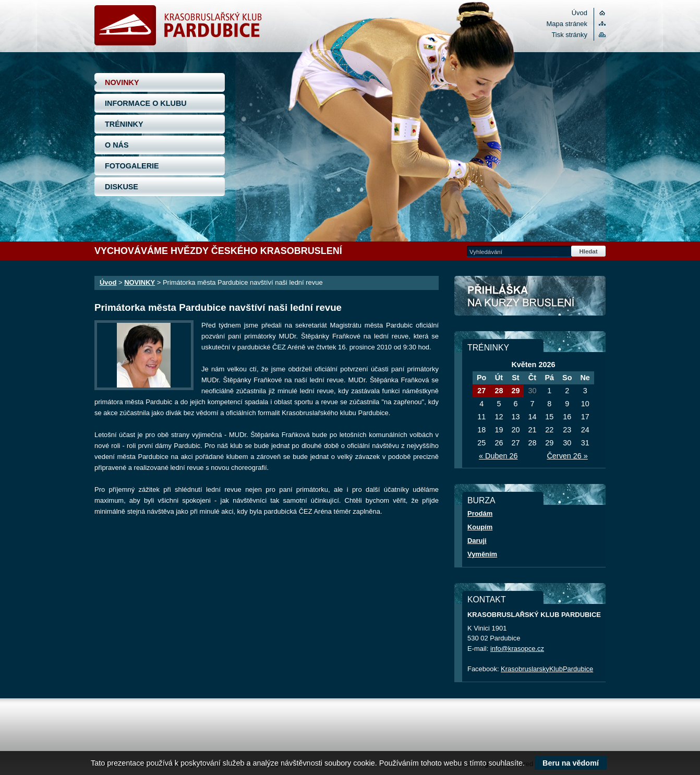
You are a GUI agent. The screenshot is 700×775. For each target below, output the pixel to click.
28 (499, 391)
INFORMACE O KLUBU (146, 103)
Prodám (480, 513)
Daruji (477, 541)
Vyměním (482, 554)
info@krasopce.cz (517, 649)
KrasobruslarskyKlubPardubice (547, 669)
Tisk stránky (569, 35)
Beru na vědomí (571, 763)
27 (481, 391)
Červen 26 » (567, 456)
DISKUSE (122, 187)
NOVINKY (122, 82)
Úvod (580, 13)
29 (515, 391)
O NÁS (117, 145)
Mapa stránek (567, 24)
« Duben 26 (498, 456)
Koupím (480, 527)
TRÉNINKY (124, 124)
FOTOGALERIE (132, 166)
